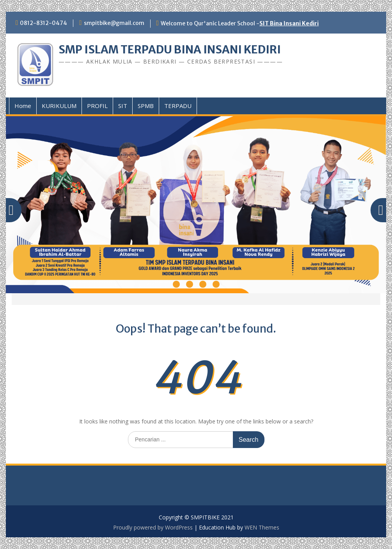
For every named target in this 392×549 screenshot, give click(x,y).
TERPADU (178, 106)
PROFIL (97, 106)
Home (23, 106)
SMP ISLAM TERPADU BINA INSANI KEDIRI (170, 50)
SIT (123, 106)
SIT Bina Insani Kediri (289, 23)
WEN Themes (262, 527)
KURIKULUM (59, 106)
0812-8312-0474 (43, 23)
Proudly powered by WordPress (153, 527)
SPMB (146, 106)
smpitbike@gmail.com (114, 23)
